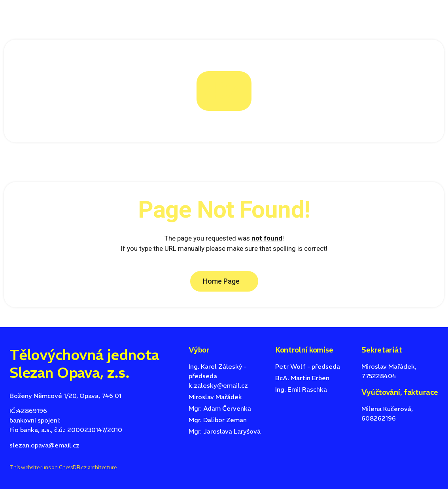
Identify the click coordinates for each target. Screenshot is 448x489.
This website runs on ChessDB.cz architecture (63, 467)
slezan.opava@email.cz (44, 445)
